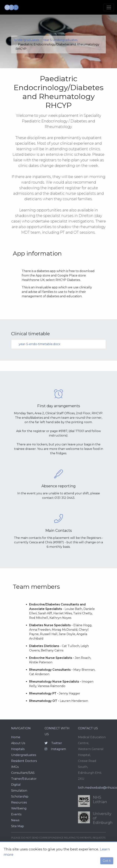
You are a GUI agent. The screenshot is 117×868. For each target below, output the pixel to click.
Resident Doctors (24, 761)
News (15, 820)
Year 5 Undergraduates (60, 40)
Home (16, 737)
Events (16, 814)
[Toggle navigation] (109, 7)
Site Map (18, 826)
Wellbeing (19, 808)
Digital (16, 785)
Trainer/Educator (24, 779)
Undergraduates (27, 40)
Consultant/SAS (23, 773)
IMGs (15, 767)
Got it (107, 861)
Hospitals (18, 749)
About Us (18, 743)
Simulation (19, 791)
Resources (19, 802)
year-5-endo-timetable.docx (40, 344)
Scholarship (20, 797)
